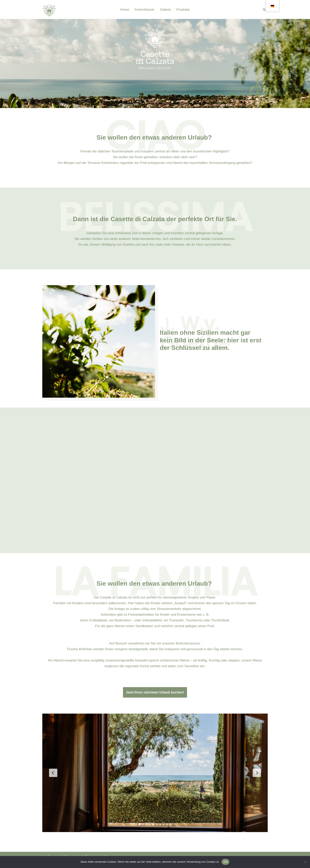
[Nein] (305, 862)
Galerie (165, 10)
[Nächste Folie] (257, 773)
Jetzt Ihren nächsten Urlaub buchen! (155, 692)
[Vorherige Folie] (53, 773)
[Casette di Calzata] (49, 10)
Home (125, 10)
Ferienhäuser (145, 10)
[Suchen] (264, 10)
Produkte (183, 10)
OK (225, 862)
